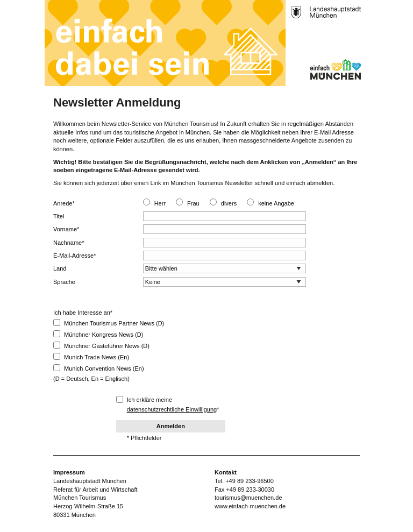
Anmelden (171, 426)
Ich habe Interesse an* (83, 313)
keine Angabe (276, 203)
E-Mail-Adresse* (74, 256)
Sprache (64, 282)
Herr (160, 203)
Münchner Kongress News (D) (98, 334)
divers (229, 203)
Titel (59, 216)
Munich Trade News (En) (91, 357)
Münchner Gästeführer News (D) (101, 345)
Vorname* (66, 229)
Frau (193, 203)
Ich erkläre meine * (168, 404)
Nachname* (69, 243)
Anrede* (64, 203)
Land (60, 268)
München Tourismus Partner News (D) (109, 323)
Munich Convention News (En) (99, 368)
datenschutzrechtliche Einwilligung (172, 409)
